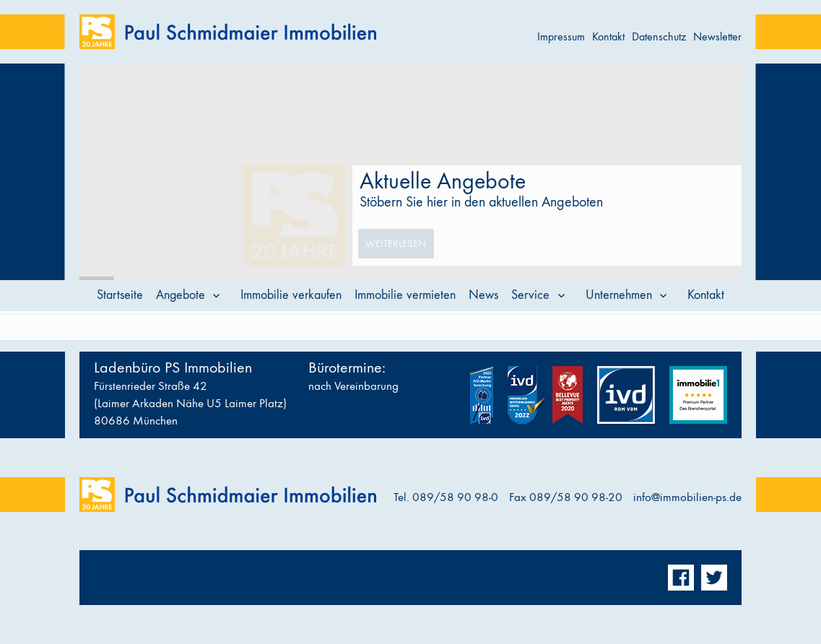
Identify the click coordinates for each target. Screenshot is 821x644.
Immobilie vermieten (405, 295)
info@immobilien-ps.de (687, 497)
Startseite (120, 295)
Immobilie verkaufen (291, 295)
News (483, 295)
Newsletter (717, 36)
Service (530, 295)
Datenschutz (659, 36)
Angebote (181, 295)
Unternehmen (619, 295)
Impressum (561, 36)
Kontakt (608, 36)
